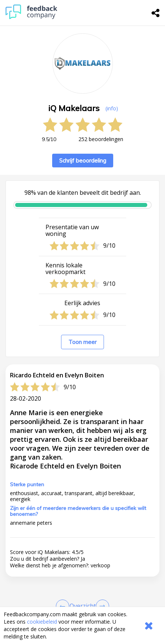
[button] (82, 591)
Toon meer (82, 342)
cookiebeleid (42, 622)
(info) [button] (112, 108)
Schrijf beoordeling (83, 161)
